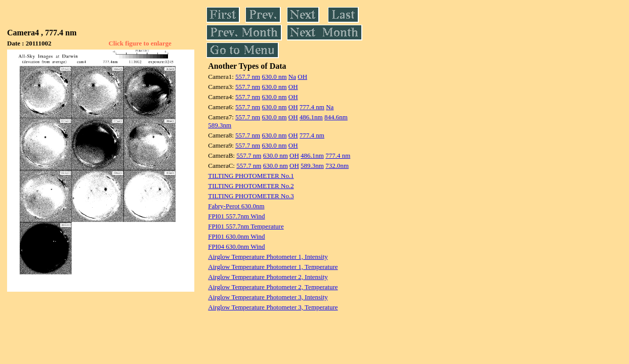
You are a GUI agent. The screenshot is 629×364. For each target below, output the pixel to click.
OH (302, 77)
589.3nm (220, 125)
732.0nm (337, 166)
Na (292, 77)
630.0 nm (274, 77)
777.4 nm (312, 107)
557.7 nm (248, 77)
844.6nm (336, 117)
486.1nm (311, 117)
